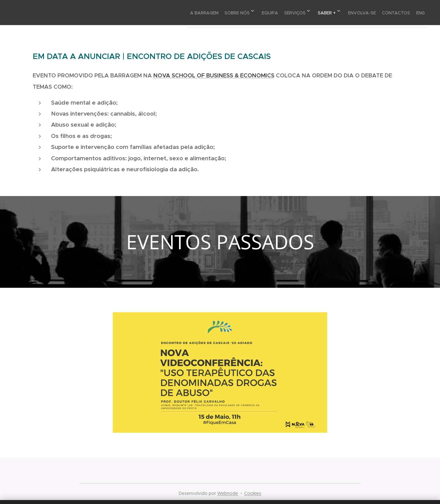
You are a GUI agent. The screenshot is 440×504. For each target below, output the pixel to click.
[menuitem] (173, 13)
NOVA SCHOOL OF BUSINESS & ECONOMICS (214, 75)
